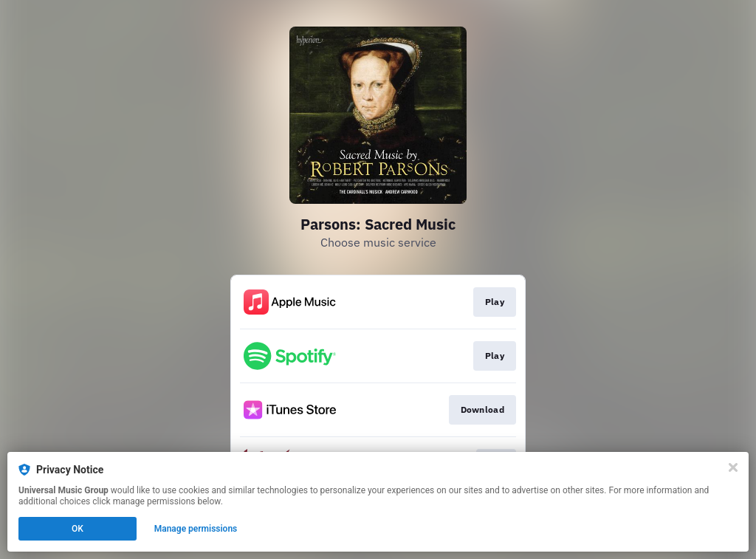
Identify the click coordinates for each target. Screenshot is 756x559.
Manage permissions (196, 529)
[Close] (733, 467)
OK (78, 529)
